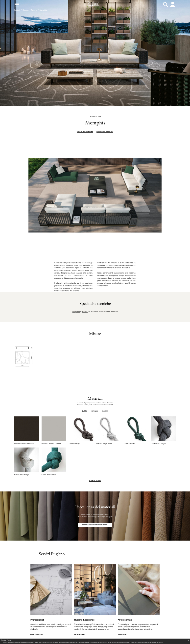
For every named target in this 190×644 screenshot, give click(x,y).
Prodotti (17, 10)
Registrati (76, 312)
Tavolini (34, 10)
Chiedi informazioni (85, 132)
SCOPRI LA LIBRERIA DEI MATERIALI (95, 525)
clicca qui (107, 643)
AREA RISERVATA (37, 634)
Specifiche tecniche (105, 132)
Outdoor (26, 10)
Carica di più (95, 481)
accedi (85, 312)
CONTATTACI (122, 634)
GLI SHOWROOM (80, 634)
